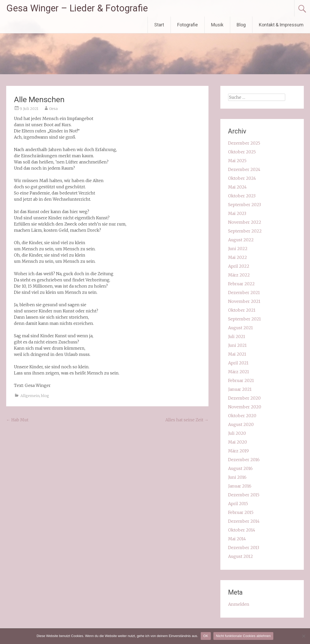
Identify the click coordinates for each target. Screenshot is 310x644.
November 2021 (244, 301)
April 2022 (239, 266)
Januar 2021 (240, 389)
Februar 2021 (241, 380)
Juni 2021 (237, 345)
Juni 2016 (237, 477)
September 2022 (245, 231)
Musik (217, 25)
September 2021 (245, 319)
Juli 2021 (237, 336)
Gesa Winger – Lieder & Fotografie (77, 8)
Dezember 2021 (244, 293)
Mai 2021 (237, 354)
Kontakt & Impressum (281, 25)
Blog (241, 25)
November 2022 (245, 222)
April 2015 (238, 504)
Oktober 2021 (242, 310)
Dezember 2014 (244, 521)
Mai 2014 (237, 539)
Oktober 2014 (242, 530)
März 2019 (238, 451)
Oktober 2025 (242, 152)
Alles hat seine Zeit (187, 420)
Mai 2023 (237, 213)
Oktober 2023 (242, 196)
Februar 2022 (241, 284)
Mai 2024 (237, 187)
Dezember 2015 (244, 495)
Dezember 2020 (244, 398)
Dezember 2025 (244, 143)
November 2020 (245, 407)
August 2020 (241, 424)
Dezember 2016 (244, 460)
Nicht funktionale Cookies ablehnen (243, 636)
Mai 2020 (238, 442)
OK (206, 636)
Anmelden (239, 604)
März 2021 (239, 372)
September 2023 (245, 205)
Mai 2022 (238, 257)
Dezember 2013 (244, 548)
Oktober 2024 (242, 178)
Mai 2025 (237, 161)
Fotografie (188, 25)
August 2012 (241, 556)
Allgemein (30, 396)
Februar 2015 (241, 512)
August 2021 (241, 328)
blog (45, 396)
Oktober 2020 (242, 416)
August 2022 (241, 240)
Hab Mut (17, 420)
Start (159, 25)
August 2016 (240, 468)
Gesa (53, 109)
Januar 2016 (240, 486)
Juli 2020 (237, 433)
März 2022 (239, 275)
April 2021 (238, 363)
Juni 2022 (238, 249)
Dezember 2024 (244, 169)
